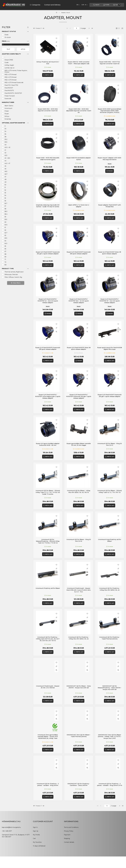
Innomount (8, 108)
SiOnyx (7, 116)
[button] (35, 5)
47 (5, 177)
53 (5, 193)
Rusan (7, 114)
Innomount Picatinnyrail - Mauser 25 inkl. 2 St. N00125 (48, 687)
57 (5, 206)
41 (5, 150)
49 (5, 182)
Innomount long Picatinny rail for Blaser (110, 540)
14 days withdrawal (39, 846)
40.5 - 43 (7, 147)
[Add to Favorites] (56, 38)
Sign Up (36, 831)
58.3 (6, 211)
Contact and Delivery (52, 5)
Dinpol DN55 (9, 60)
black (110, 164)
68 (5, 254)
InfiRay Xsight (9, 65)
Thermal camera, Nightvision (14, 272)
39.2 (6, 139)
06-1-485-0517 (7, 837)
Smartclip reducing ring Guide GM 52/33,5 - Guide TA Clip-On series (48, 206)
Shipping (67, 838)
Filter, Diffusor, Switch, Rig (13, 277)
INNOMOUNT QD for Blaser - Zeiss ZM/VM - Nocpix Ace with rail (79, 687)
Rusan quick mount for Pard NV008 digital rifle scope (110, 348)
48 (5, 179)
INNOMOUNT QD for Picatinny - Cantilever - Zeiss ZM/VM (79, 785)
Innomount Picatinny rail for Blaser (48, 588)
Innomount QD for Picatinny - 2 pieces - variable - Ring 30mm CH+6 (110, 785)
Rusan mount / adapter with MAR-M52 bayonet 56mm (110, 159)
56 (5, 201)
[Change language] (78, 5)
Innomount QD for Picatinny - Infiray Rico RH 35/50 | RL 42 (110, 589)
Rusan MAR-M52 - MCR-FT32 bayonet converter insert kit (110, 63)
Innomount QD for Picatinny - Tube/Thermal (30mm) (110, 638)
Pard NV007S (9, 91)
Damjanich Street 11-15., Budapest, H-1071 (16, 835)
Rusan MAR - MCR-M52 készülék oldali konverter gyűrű (48, 159)
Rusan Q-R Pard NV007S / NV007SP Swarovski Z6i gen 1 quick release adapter (79, 396)
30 (5, 129)
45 (5, 166)
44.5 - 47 (7, 163)
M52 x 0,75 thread (10, 75)
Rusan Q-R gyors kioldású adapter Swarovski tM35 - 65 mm (48, 444)
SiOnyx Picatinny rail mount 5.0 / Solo (48, 63)
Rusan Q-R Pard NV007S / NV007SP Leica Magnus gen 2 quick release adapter (48, 396)
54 (5, 195)
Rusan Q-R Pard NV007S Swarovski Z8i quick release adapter (48, 348)
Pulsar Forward (10, 96)
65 (5, 246)
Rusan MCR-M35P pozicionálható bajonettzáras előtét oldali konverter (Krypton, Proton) (110, 111)
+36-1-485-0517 (7, 831)
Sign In (35, 827)
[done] (23, 49)
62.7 (6, 233)
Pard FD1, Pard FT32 (11, 85)
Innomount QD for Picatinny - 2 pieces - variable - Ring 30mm (48, 785)
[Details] (110, 171)
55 (5, 198)
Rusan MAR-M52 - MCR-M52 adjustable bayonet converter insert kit (79, 111)
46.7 (6, 174)
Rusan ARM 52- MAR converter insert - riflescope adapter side (79, 63)
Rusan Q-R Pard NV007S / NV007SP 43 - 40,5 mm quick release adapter (48, 301)
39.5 (6, 142)
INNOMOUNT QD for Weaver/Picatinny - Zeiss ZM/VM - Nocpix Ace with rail (110, 688)
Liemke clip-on (10, 68)
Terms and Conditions (71, 827)
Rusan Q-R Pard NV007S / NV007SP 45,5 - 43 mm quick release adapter (79, 301)
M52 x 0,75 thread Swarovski (14, 83)
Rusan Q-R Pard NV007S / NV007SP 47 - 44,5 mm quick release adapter (110, 301)
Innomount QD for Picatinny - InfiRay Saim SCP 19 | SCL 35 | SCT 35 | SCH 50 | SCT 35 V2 (48, 639)
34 (5, 131)
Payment (67, 835)
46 (5, 169)
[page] (76, 28)
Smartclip (8, 119)
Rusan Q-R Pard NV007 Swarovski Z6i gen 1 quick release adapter (110, 396)
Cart (34, 838)
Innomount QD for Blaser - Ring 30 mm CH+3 (110, 444)
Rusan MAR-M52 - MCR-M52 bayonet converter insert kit (48, 110)
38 (5, 137)
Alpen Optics (9, 106)
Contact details (69, 842)
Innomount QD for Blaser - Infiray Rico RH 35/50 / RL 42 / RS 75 (79, 491)
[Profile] (106, 5)
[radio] (119, 28)
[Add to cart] (48, 75)
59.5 (6, 219)
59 (5, 217)
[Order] (122, 28)
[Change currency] (85, 5)
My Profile (36, 835)
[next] (89, 28)
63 (5, 235)
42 (5, 153)
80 (6, 265)
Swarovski (8, 99)
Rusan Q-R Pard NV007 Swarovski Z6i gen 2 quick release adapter (48, 253)
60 (5, 222)
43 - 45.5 (7, 158)
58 (5, 209)
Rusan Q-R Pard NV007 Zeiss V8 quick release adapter (110, 253)
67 (5, 251)
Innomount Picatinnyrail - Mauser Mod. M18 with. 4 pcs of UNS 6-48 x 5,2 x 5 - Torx (79, 590)
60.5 (6, 225)
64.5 (6, 243)
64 (5, 241)
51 (5, 187)
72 (5, 262)
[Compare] (56, 42)
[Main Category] (57, 13)
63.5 (6, 238)
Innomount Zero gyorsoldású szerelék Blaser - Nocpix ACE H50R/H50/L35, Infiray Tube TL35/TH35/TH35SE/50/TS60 (48, 737)
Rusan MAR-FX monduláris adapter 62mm (79, 159)
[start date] (8, 49)
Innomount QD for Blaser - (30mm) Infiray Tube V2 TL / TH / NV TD (110, 491)
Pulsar (7, 111)
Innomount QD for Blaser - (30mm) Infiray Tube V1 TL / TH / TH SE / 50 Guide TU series (48, 492)
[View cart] (117, 5)
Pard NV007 (9, 88)
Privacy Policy (69, 831)
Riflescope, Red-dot (11, 275)
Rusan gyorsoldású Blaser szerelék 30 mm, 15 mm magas (79, 444)
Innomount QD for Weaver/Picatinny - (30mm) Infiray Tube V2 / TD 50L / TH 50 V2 (48, 541)
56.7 (6, 203)
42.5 (6, 155)
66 (5, 249)
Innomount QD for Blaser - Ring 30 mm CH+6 (79, 540)
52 (5, 190)
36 (5, 134)
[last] (92, 28)
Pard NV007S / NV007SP (13, 93)
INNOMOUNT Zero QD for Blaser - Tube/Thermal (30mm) (79, 736)
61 (5, 227)
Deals (6, 35)
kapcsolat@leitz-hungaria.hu (11, 827)
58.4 (6, 214)
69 (5, 257)
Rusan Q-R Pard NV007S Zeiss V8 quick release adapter (79, 348)
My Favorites (37, 842)
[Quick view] (56, 46)
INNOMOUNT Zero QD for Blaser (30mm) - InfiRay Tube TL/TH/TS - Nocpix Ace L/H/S (110, 737)
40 (5, 145)
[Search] (96, 5)
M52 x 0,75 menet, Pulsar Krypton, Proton (16, 71)
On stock (8, 37)
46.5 (6, 171)
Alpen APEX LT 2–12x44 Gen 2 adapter (79, 206)
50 (5, 185)
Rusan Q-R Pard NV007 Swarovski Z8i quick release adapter (79, 253)
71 (5, 259)
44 (5, 161)
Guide (7, 63)
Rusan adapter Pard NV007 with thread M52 (110, 206)
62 (5, 230)
